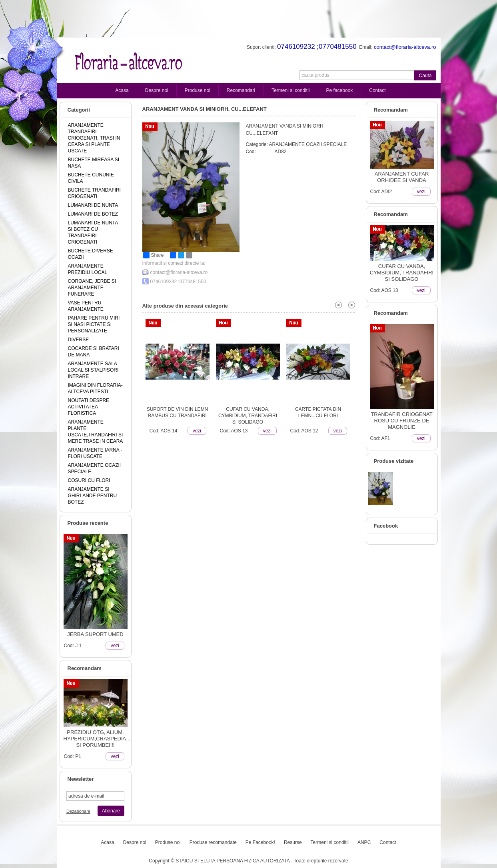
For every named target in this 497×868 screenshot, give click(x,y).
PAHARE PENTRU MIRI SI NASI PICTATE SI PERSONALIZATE (94, 324)
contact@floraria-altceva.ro (179, 272)
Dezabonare (78, 811)
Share (154, 255)
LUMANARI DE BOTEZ (93, 214)
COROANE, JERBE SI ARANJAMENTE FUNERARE (92, 288)
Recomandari (241, 90)
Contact (377, 90)
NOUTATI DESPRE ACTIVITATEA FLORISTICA (89, 407)
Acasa (122, 90)
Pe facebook (340, 90)
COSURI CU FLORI (89, 480)
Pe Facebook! (260, 842)
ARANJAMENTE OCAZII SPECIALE (308, 144)
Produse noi (198, 90)
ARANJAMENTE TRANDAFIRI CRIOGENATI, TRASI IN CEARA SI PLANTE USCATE (94, 138)
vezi (115, 646)
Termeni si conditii (290, 90)
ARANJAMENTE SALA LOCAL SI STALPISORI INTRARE (93, 370)
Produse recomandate (213, 842)
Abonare (111, 811)
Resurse (293, 842)
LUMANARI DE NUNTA (93, 205)
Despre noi (157, 90)
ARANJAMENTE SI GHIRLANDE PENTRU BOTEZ (93, 496)
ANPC (364, 842)
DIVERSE (79, 340)
